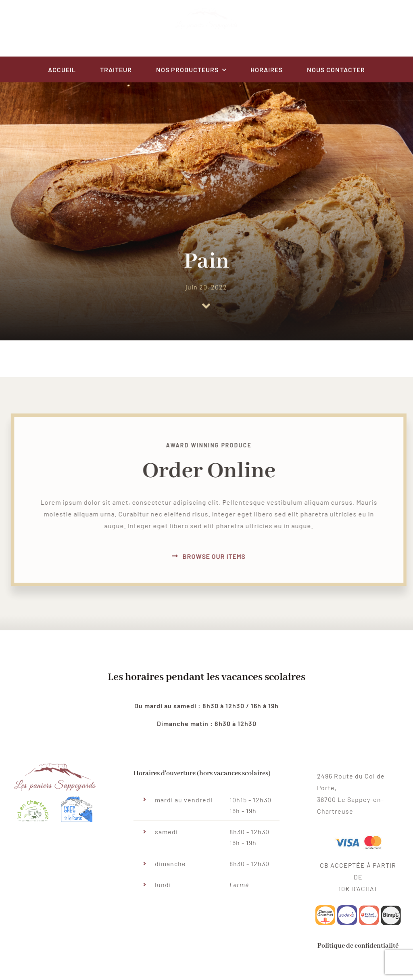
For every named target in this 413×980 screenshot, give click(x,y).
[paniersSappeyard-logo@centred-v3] (206, 16)
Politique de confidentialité (358, 949)
